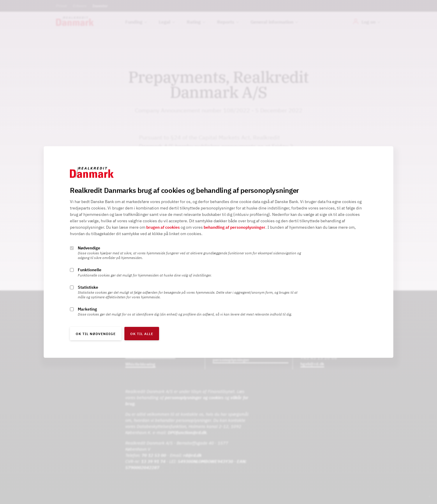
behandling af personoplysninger (235, 228)
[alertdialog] (218, 252)
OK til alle (142, 334)
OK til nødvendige (96, 334)
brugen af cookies (163, 228)
